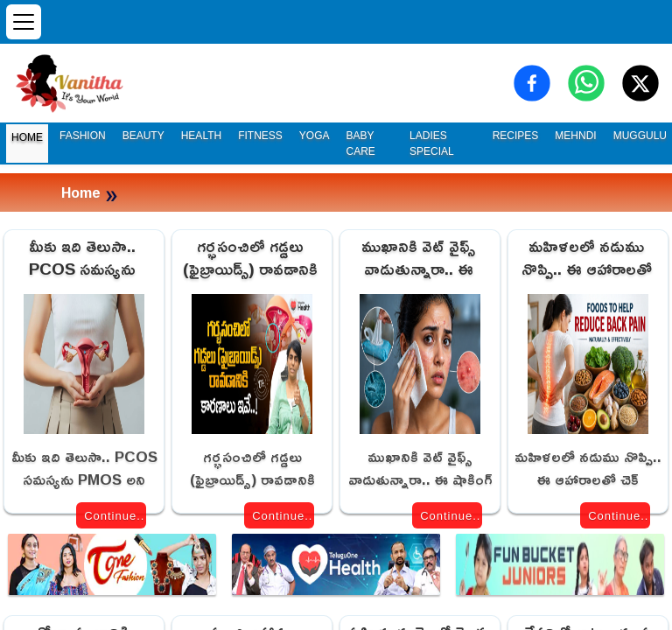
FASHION (83, 136)
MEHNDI (575, 136)
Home (81, 192)
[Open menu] (24, 22)
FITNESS (260, 136)
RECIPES (516, 136)
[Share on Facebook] (532, 83)
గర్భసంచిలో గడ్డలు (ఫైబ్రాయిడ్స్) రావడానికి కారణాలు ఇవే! (250, 259)
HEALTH (201, 136)
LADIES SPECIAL (432, 143)
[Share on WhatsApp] (586, 83)
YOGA (315, 136)
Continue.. (114, 516)
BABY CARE (361, 143)
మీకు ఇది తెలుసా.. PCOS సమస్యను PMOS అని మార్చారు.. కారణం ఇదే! (82, 259)
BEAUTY (143, 136)
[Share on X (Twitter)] (640, 83)
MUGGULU (640, 136)
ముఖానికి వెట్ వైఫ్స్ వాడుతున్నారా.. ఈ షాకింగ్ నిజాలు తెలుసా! (419, 259)
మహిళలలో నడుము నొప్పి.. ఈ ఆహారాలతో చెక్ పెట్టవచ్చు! (587, 259)
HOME (27, 137)
